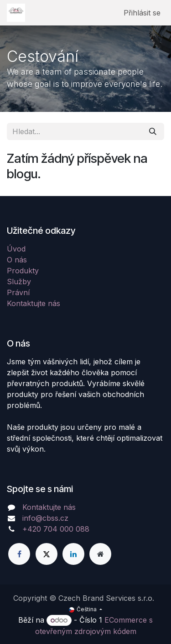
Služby (19, 282)
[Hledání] (153, 131)
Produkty (23, 271)
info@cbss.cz (45, 518)
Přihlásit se (142, 13)
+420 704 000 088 (56, 529)
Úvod (16, 249)
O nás (17, 260)
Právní (18, 292)
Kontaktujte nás (34, 303)
